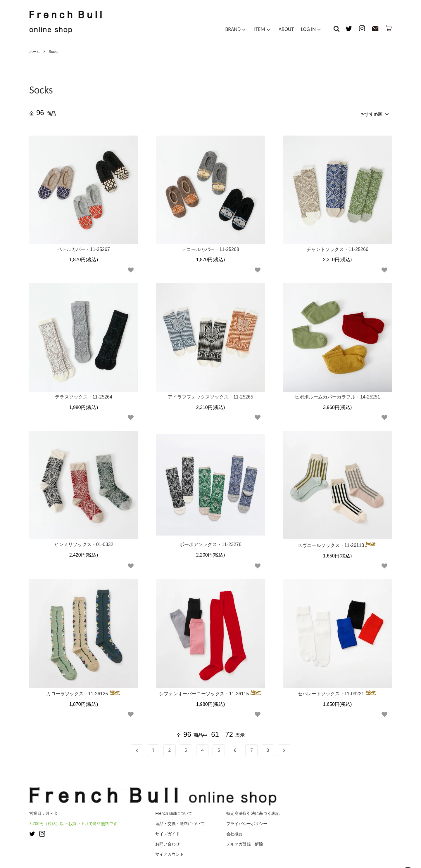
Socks (54, 52)
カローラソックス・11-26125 (84, 692)
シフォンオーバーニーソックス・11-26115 (211, 692)
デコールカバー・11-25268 (210, 248)
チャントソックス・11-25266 (337, 248)
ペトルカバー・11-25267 (84, 248)
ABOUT (286, 30)
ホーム (34, 52)
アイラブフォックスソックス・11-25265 (210, 395)
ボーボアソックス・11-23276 (210, 543)
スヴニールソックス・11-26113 (338, 543)
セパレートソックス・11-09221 (338, 692)
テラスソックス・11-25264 (84, 395)
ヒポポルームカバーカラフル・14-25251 (337, 395)
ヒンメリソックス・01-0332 (84, 543)
